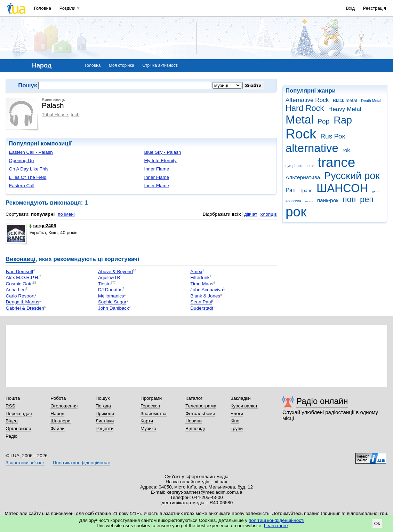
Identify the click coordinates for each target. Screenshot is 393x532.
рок (296, 212)
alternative (312, 148)
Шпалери (60, 421)
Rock (301, 134)
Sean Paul (201, 302)
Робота (58, 398)
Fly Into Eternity (160, 161)
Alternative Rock (307, 100)
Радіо (11, 436)
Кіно (235, 421)
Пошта (13, 398)
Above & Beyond (115, 272)
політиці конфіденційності (276, 520)
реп (367, 199)
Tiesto (104, 284)
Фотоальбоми (200, 414)
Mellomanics (111, 296)
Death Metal (371, 101)
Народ (57, 414)
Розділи (67, 8)
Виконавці (21, 259)
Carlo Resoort (20, 296)
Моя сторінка (122, 65)
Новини (194, 421)
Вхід (351, 8)
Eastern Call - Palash (31, 152)
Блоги (237, 414)
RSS (10, 406)
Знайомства (154, 414)
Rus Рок (333, 136)
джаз (375, 191)
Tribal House (55, 115)
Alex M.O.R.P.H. (22, 278)
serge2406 (43, 226)
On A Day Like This (29, 169)
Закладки (241, 398)
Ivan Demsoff (19, 272)
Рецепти (105, 428)
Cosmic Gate (19, 284)
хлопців (269, 214)
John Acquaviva (207, 290)
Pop (323, 121)
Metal (300, 120)
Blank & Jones (205, 296)
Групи (237, 428)
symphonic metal (300, 166)
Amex (196, 272)
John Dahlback (114, 308)
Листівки (105, 421)
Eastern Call (21, 186)
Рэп (291, 190)
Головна (43, 8)
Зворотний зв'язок (25, 463)
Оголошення (64, 406)
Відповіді (195, 428)
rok (346, 150)
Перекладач (19, 414)
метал (309, 201)
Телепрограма (201, 406)
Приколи (105, 414)
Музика (148, 428)
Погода (103, 406)
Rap (343, 120)
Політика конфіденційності (82, 463)
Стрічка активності (160, 65)
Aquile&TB (109, 278)
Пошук (103, 398)
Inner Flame (157, 169)
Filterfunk (200, 278)
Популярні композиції (40, 144)
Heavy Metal (345, 109)
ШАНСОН (342, 188)
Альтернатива (303, 177)
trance (336, 162)
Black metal (345, 100)
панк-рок (328, 200)
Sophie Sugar (112, 302)
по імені (66, 214)
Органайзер (18, 428)
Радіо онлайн (322, 401)
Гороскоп (150, 406)
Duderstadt (202, 308)
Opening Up (21, 161)
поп (349, 199)
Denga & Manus (22, 302)
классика (293, 201)
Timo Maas (202, 284)
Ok (377, 523)
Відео (12, 421)
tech (75, 115)
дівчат (251, 214)
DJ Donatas (110, 290)
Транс (306, 190)
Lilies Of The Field (27, 177)
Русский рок (352, 176)
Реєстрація (375, 8)
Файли (58, 428)
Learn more (276, 526)
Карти (147, 421)
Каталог (194, 398)
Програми (151, 398)
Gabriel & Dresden (25, 308)
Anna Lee (16, 290)
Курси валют (244, 406)
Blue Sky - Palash (162, 152)
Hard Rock (305, 108)
